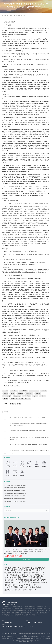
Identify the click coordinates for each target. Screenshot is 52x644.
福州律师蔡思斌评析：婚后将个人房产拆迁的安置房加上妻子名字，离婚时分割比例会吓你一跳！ (30, 452)
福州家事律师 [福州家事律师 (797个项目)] (25, 577)
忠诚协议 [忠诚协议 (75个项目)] (32, 573)
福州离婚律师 (17, 396)
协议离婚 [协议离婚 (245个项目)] (12, 568)
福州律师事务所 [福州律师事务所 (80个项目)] (10, 580)
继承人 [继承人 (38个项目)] (46, 583)
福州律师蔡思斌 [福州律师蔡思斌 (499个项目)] (24, 580)
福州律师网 (31, 639)
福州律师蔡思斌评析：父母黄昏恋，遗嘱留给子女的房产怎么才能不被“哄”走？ (15, 496)
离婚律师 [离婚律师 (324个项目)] (26, 582)
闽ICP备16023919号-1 (28, 642)
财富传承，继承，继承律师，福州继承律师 (21, 399)
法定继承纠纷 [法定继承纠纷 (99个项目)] (39, 575)
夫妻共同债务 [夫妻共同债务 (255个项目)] (26, 568)
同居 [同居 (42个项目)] (18, 568)
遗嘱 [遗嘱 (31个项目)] (16, 590)
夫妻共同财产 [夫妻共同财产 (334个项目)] (11, 570)
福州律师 (38, 393)
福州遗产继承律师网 (17, 637)
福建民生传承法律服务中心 (40, 639)
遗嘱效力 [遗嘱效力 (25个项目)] (20, 590)
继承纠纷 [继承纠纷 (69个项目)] (14, 585)
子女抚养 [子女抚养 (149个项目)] (8, 573)
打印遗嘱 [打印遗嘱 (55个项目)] (41, 573)
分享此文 (6, 404)
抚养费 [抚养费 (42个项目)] (19, 575)
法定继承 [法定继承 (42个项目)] (31, 575)
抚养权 (13, 393)
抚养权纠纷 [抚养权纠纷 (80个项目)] (13, 575)
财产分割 (23, 15)
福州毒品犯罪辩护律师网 (22, 639)
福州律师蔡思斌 (7, 396)
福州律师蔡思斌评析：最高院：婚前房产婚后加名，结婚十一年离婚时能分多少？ (28, 417)
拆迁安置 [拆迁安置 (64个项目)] (25, 575)
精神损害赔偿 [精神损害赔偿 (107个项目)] (36, 583)
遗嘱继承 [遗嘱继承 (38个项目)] (25, 590)
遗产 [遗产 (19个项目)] (13, 590)
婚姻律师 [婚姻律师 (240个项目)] (39, 570)
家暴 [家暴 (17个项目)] (22, 573)
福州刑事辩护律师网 (43, 637)
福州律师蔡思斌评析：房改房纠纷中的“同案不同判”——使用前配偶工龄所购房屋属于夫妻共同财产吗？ (30, 438)
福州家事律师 (29, 393)
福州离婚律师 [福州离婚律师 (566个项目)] (40, 580)
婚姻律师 (44, 391)
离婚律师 (35, 396)
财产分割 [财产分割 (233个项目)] (32, 585)
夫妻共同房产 (24, 391)
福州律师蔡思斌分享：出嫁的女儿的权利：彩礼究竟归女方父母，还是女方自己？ (28, 431)
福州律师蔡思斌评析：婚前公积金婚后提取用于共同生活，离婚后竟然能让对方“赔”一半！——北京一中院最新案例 (29, 425)
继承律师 (43, 396)
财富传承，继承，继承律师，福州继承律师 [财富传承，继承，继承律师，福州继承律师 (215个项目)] (23, 587)
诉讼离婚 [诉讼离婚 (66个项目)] (21, 585)
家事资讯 (28, 10)
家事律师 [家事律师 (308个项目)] (17, 573)
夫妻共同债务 (14, 391)
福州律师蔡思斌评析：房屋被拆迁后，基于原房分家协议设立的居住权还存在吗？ (15, 491)
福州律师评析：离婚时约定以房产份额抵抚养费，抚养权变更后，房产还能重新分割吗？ (30, 444)
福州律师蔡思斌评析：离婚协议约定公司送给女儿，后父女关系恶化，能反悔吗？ (15, 499)
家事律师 (6, 393)
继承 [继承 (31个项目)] (42, 583)
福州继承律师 (27, 396)
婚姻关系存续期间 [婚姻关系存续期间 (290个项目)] (26, 570)
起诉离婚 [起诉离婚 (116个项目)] (8, 590)
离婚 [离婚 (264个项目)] (19, 582)
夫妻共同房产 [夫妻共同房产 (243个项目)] (39, 568)
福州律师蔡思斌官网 (26, 637)
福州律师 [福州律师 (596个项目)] (38, 577)
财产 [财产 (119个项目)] (26, 585)
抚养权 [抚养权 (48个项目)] (6, 575)
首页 (23, 10)
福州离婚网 (10, 637)
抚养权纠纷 (20, 393)
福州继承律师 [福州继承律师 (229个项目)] (10, 582)
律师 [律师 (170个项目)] (26, 573)
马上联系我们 (26, 559)
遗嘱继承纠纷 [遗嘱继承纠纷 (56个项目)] (32, 590)
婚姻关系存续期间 (34, 391)
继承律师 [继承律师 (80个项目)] (7, 585)
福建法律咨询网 (13, 639)
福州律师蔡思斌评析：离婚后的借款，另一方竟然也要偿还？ (15, 485)
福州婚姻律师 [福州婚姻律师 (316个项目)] (11, 578)
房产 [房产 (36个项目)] (37, 573)
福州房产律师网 (35, 637)
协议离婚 (6, 391)
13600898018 (7, 622)
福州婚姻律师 (30, 640)
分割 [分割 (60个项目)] (6, 568)
